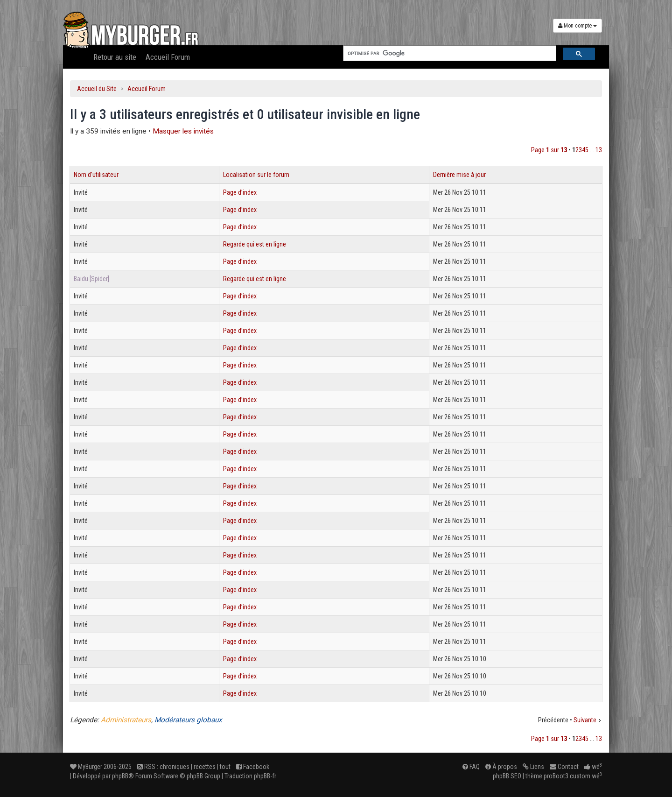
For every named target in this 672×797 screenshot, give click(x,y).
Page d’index (240, 192)
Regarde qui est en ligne (255, 244)
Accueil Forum (168, 57)
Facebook (253, 767)
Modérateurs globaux (188, 720)
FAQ (471, 767)
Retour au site (115, 57)
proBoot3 (556, 776)
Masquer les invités (183, 131)
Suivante (585, 720)
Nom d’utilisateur (96, 175)
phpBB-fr (265, 776)
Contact (564, 767)
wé (593, 767)
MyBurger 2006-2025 (101, 767)
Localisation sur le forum (256, 175)
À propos (501, 767)
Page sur (549, 150)
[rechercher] (449, 53)
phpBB (120, 776)
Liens (533, 767)
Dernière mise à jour (459, 175)
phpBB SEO (507, 776)
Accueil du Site (97, 89)
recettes (205, 767)
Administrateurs (126, 720)
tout (225, 767)
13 (599, 150)
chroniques (175, 767)
